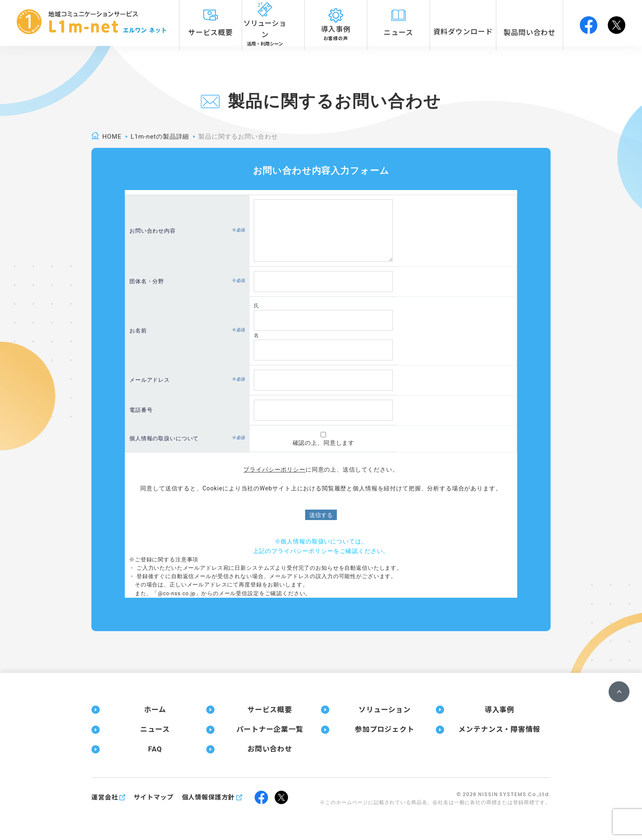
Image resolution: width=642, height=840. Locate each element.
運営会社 (105, 797)
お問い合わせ (270, 749)
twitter (617, 23)
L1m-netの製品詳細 (160, 137)
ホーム (155, 710)
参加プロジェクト (385, 729)
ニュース (155, 729)
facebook (589, 23)
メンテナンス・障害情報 (499, 729)
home (112, 137)
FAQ (155, 749)
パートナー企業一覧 (270, 729)
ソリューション (385, 710)
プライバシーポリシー (274, 469)
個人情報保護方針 (209, 797)
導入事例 (499, 710)
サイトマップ (153, 797)
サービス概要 (270, 710)
